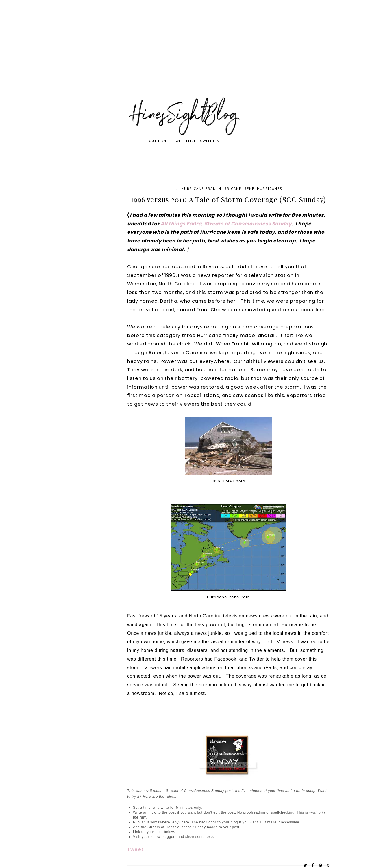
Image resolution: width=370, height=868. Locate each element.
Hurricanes (270, 189)
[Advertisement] (173, 55)
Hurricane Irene (236, 189)
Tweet (135, 849)
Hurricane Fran (199, 189)
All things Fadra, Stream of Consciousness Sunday (226, 224)
